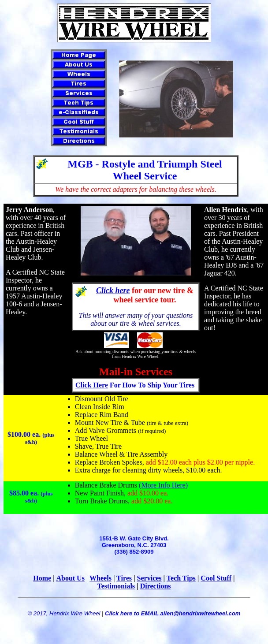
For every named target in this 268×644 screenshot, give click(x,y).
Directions (156, 586)
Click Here (92, 385)
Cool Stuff (216, 578)
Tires (124, 578)
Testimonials (116, 586)
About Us (70, 578)
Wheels (100, 578)
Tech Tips (181, 578)
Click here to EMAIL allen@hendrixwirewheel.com (173, 613)
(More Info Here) (163, 485)
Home (42, 578)
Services (149, 578)
